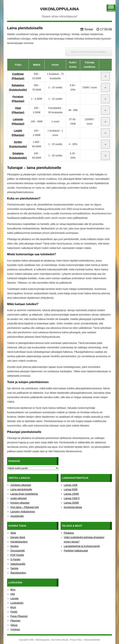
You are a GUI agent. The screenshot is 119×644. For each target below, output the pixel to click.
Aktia (13, 533)
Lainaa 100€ (71, 485)
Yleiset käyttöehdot (92, 640)
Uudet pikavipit (18, 498)
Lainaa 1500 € (72, 498)
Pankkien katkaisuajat (76, 551)
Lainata (14, 598)
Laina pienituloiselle (21, 489)
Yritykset (15, 629)
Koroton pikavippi (20, 503)
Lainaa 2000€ (71, 503)
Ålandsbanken (18, 573)
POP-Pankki (17, 555)
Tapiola (14, 568)
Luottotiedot (17, 603)
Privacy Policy (76, 640)
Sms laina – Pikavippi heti (25, 507)
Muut (13, 607)
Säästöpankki (18, 564)
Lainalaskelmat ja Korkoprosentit (82, 546)
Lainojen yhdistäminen (23, 512)
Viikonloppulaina (60, 9)
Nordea (14, 546)
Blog (13, 590)
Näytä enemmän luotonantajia (89, 52)
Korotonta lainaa (73, 507)
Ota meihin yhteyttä (60, 640)
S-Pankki (15, 559)
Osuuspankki (17, 551)
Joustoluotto (17, 516)
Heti (13, 594)
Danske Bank (18, 537)
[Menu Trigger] (111, 8)
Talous (14, 625)
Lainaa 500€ (71, 489)
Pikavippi (15, 621)
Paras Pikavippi (19, 616)
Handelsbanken (19, 542)
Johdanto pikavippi (21, 485)
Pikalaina (69, 533)
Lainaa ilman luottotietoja (24, 494)
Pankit (14, 612)
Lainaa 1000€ (71, 494)
